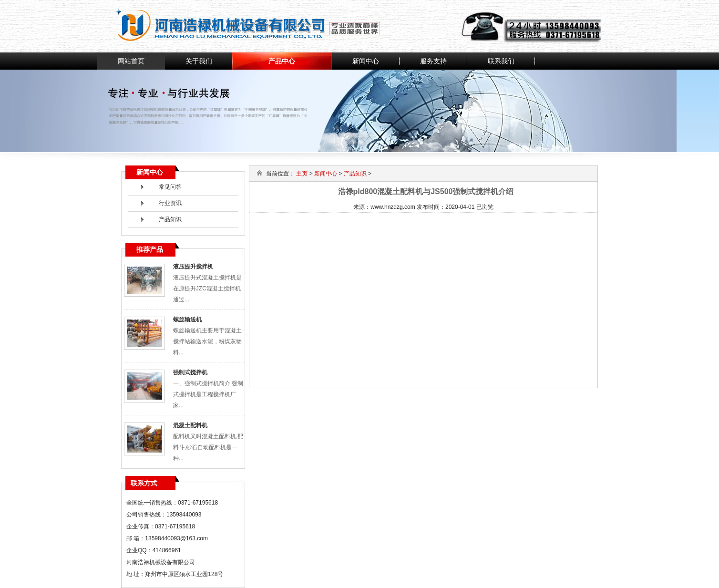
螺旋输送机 (187, 320)
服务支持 (433, 61)
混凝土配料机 (190, 425)
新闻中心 (366, 61)
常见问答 (170, 187)
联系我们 (501, 61)
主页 (302, 174)
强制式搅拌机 (190, 372)
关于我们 (199, 61)
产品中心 (282, 61)
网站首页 (131, 61)
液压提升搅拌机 (193, 267)
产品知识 (170, 219)
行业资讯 (170, 203)
